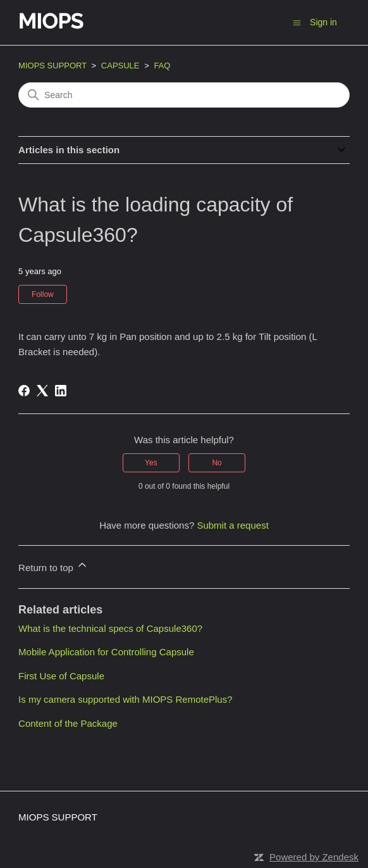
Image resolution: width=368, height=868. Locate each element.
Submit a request (232, 525)
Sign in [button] (323, 22)
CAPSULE (120, 66)
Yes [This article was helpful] (151, 463)
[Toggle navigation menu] (297, 22)
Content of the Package (68, 723)
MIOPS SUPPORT (52, 66)
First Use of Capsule (61, 676)
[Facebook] (24, 391)
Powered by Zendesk (314, 857)
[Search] (184, 95)
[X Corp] (42, 391)
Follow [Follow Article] (43, 294)
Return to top (53, 566)
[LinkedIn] (61, 391)
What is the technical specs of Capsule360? (110, 628)
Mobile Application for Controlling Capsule (106, 652)
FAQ (162, 66)
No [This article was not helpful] (217, 463)
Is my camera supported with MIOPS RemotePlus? (125, 699)
